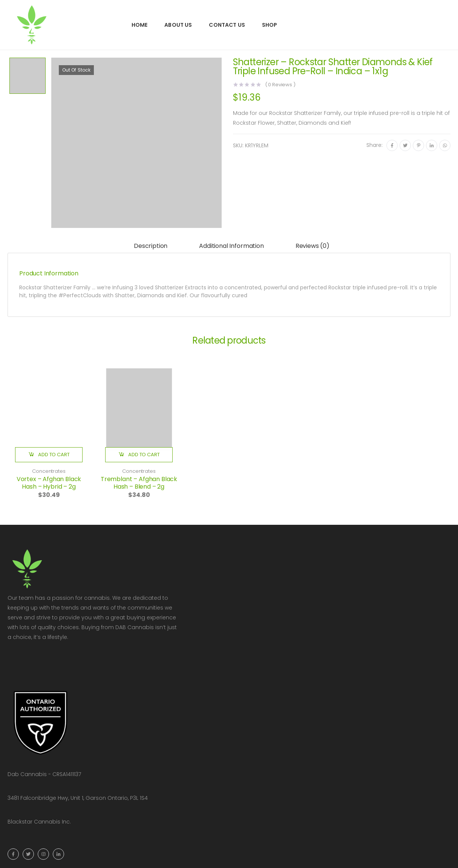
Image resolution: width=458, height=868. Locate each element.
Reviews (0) (312, 246)
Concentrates (49, 471)
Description (151, 246)
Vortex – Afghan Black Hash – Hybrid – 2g (49, 483)
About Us (178, 25)
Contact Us (227, 25)
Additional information (231, 246)
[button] (49, 455)
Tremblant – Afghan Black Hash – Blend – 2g (139, 483)
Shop (270, 25)
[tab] (151, 246)
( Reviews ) (280, 85)
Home (140, 25)
